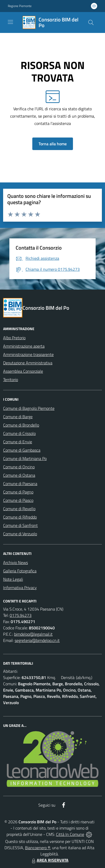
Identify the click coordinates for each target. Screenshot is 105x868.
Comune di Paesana (20, 484)
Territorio (11, 380)
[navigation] (10, 22)
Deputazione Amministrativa (28, 363)
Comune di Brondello (21, 425)
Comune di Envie (18, 442)
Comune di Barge (18, 417)
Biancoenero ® (38, 848)
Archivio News (16, 562)
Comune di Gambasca (22, 450)
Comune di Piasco (18, 500)
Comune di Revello (19, 509)
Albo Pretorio (14, 338)
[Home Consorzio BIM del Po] (50, 22)
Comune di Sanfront (20, 525)
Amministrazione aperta (24, 346)
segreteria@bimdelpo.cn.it (37, 640)
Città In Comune (70, 834)
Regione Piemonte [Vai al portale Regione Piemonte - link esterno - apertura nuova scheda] (20, 6)
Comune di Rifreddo (20, 517)
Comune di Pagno (18, 492)
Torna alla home (53, 144)
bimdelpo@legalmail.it (33, 634)
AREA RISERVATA (50, 860)
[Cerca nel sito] (91, 22)
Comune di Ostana (19, 475)
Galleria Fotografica (20, 571)
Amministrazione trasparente (28, 354)
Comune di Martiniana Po (25, 458)
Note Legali (13, 579)
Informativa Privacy (20, 588)
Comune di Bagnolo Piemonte (29, 408)
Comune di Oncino (19, 467)
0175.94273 (21, 615)
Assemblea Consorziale (23, 371)
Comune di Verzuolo (20, 534)
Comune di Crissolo (19, 433)
